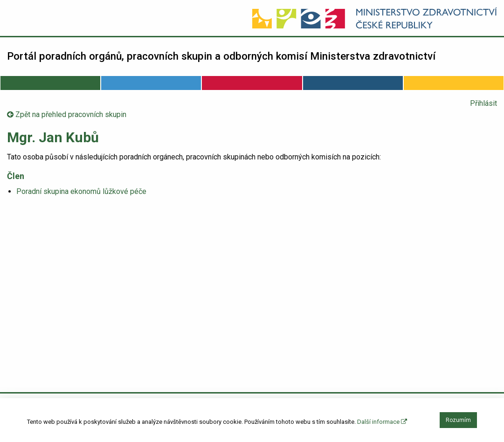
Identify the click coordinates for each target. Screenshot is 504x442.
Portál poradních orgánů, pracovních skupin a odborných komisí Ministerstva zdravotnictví (221, 56)
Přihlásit (483, 103)
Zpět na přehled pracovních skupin (67, 114)
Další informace (382, 422)
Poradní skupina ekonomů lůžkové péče (81, 191)
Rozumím (458, 420)
